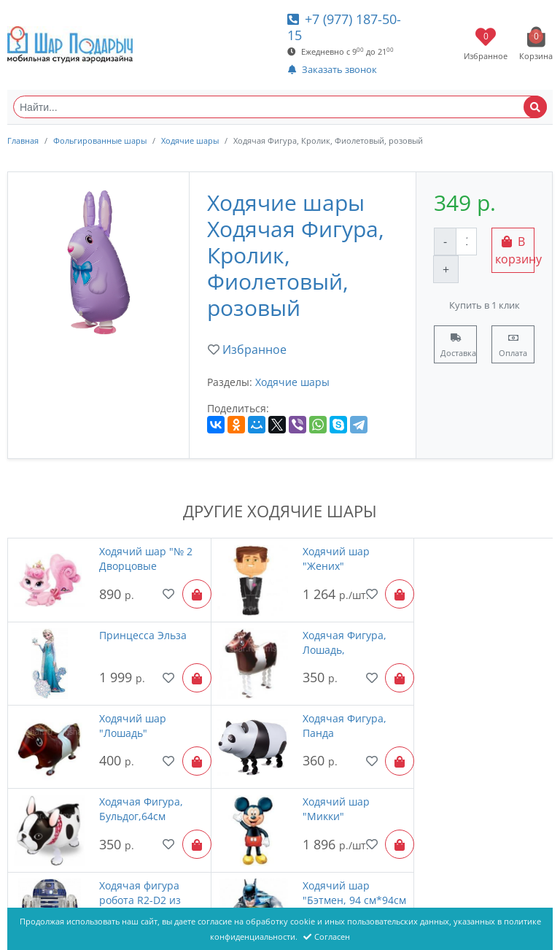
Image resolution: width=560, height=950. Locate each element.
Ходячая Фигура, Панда (495, 635)
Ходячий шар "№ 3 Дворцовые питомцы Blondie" (317, 789)
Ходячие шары (190, 140)
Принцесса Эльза (497, 551)
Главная (23, 140)
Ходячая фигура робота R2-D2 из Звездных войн (494, 712)
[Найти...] (280, 107)
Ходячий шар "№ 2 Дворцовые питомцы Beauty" (134, 559)
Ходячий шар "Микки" (306, 712)
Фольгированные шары (100, 140)
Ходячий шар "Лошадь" (306, 635)
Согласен (327, 937)
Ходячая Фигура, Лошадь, (132, 635)
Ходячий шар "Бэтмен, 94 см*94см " (124, 789)
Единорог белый (495, 781)
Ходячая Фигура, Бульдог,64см (132, 712)
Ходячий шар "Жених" (306, 559)
